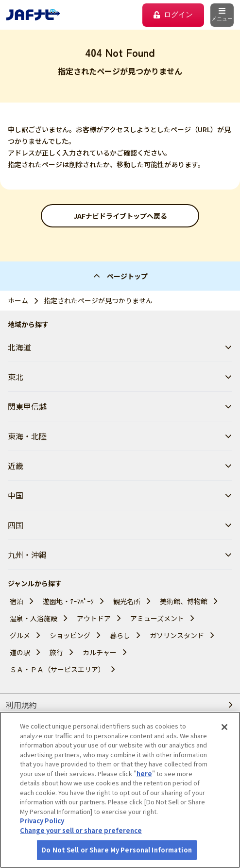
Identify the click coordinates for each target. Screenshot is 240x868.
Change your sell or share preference (81, 830)
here (144, 773)
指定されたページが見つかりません (98, 300)
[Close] (224, 727)
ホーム (18, 300)
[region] (120, 790)
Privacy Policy (42, 821)
